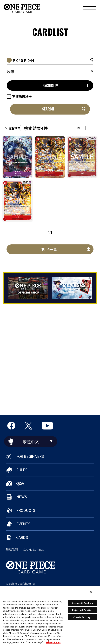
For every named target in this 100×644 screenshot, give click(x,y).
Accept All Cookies (82, 603)
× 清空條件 (13, 128)
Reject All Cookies (82, 610)
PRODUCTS (26, 510)
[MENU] (89, 9)
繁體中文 (31, 441)
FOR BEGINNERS (30, 456)
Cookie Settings (33, 549)
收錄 (10, 72)
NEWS (22, 497)
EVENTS (23, 524)
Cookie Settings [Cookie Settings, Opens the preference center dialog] (82, 617)
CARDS (22, 537)
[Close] (91, 592)
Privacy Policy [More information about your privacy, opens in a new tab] (53, 642)
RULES (22, 470)
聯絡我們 (12, 549)
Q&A (20, 483)
